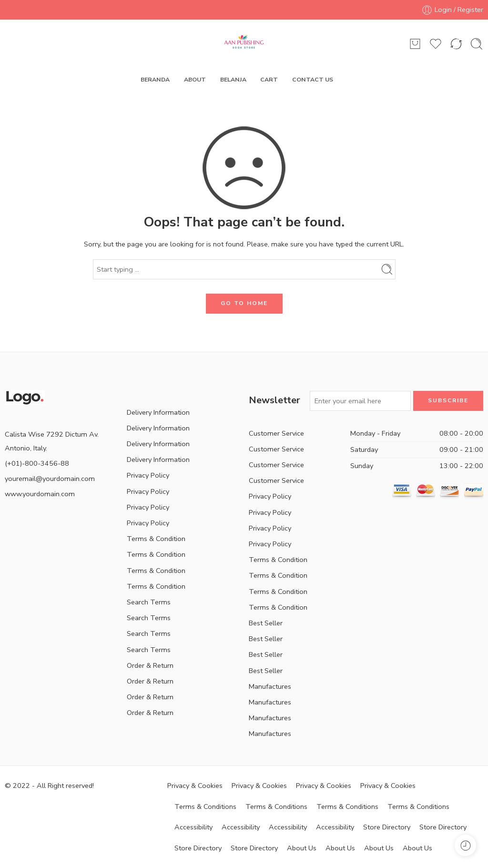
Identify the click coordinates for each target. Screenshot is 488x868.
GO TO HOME (244, 303)
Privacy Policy (148, 475)
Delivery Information (158, 412)
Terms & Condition (156, 539)
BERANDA (155, 79)
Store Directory (387, 827)
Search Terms (149, 602)
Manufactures (270, 686)
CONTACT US (313, 79)
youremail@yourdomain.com (50, 479)
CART (269, 79)
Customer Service (276, 433)
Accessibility (193, 827)
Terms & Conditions (205, 807)
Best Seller (266, 623)
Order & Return (150, 665)
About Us (302, 848)
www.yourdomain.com (40, 494)
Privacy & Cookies (195, 786)
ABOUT (195, 79)
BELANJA (233, 79)
